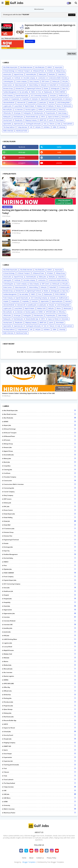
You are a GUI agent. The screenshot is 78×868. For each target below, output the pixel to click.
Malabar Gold (41, 106)
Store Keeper (60, 120)
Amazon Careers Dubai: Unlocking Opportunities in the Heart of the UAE (36, 240)
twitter (59, 147)
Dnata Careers (8, 85)
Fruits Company (8, 96)
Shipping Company (31, 120)
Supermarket (7, 124)
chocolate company (29, 78)
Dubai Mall (53, 85)
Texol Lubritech (68, 124)
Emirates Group (8, 88)
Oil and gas (17, 113)
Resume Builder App (32, 117)
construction (42, 78)
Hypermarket (45, 99)
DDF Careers (46, 81)
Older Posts (72, 54)
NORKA (41, 110)
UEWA (55, 127)
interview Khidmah (9, 103)
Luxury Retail (18, 106)
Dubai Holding (33, 85)
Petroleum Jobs (38, 113)
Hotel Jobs (35, 99)
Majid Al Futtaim (30, 106)
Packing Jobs (27, 113)
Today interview (22, 127)
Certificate (17, 78)
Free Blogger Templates (56, 862)
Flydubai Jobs (48, 92)
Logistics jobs (7, 106)
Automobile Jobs (31, 74)
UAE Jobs (38, 127)
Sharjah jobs (19, 120)
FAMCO (33, 92)
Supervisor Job (18, 124)
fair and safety (24, 92)
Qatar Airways (62, 113)
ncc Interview (19, 110)
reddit (59, 152)
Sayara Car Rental (53, 117)
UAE (31, 127)
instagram (22, 163)
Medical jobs (67, 106)
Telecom (52, 124)
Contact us (40, 858)
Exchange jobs (55, 88)
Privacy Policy (51, 858)
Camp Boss (61, 74)
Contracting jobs (8, 81)
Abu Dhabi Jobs (40, 67)
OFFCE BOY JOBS (51, 110)
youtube (59, 163)
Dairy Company (34, 81)
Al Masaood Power (38, 71)
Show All (72, 15)
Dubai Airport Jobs (21, 85)
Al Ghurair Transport (24, 71)
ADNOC (50, 67)
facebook (22, 147)
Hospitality (25, 99)
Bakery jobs (43, 74)
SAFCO (43, 117)
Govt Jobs (53, 96)
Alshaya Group (60, 71)
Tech (45, 124)
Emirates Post (20, 88)
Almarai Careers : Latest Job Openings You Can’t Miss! (29, 221)
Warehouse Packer (22, 131)
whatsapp (22, 152)
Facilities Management (10, 92)
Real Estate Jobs (18, 117)
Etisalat (46, 88)
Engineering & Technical (34, 88)
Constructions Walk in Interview (58, 78)
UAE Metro (47, 127)
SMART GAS (43, 120)
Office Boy (62, 110)
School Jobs (65, 117)
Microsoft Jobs (8, 110)
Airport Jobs (59, 67)
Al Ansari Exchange (9, 71)
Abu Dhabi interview (26, 67)
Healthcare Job (63, 96)
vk (59, 158)
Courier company (21, 81)
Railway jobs (7, 117)
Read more (30, 41)
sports (51, 120)
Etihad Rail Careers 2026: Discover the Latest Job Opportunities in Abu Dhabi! (37, 250)
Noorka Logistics (31, 110)
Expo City (65, 88)
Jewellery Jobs (32, 103)
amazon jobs (7, 74)
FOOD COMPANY (60, 92)
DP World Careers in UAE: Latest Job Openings (27, 230)
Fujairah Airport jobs (22, 96)
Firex (40, 92)
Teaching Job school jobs (33, 124)
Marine (59, 106)
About (31, 858)
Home (24, 858)
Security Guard (8, 120)
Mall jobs (51, 106)
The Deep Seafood (9, 127)
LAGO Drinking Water (63, 103)
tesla (59, 124)
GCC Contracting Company (39, 96)
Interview (68, 99)
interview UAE (21, 103)
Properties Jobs (51, 113)
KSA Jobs (52, 103)
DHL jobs (65, 81)
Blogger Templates (29, 862)
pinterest (22, 158)
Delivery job (56, 81)
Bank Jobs (52, 74)
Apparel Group (19, 74)
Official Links (7, 113)
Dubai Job (44, 85)
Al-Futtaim (50, 71)
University (62, 127)
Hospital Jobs (15, 99)
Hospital (6, 99)
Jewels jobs (43, 103)
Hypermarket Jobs (57, 99)
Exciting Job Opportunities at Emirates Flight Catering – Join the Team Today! (38, 212)
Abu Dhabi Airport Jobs (10, 67)
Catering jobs (7, 78)
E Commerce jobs (64, 85)
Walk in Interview (8, 131)
